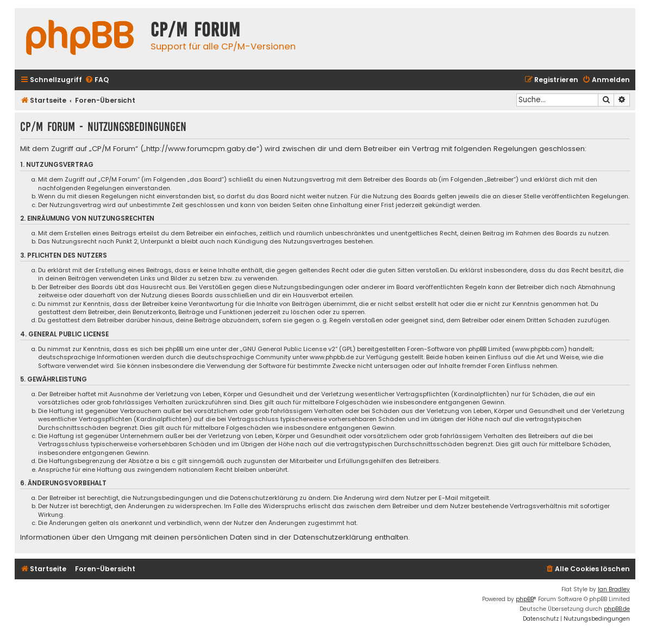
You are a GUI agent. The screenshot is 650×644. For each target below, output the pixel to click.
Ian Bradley (614, 589)
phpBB (525, 599)
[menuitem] (97, 80)
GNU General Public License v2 (289, 349)
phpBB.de (617, 609)
